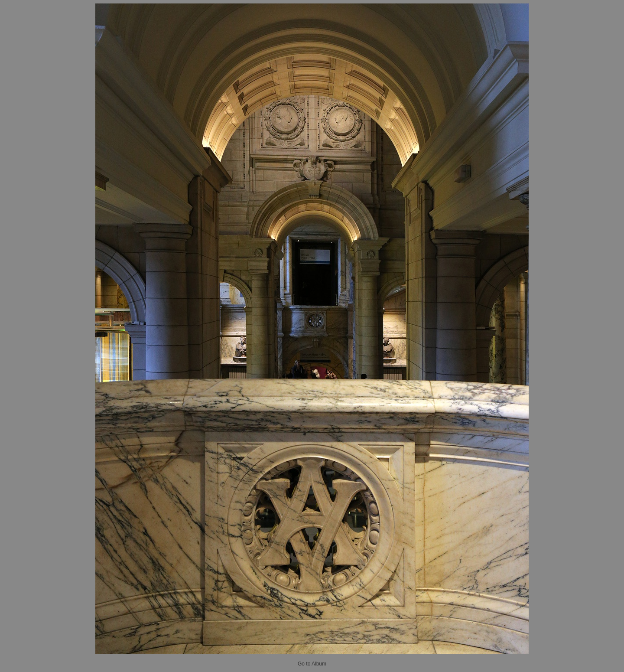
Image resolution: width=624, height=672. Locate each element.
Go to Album (312, 664)
